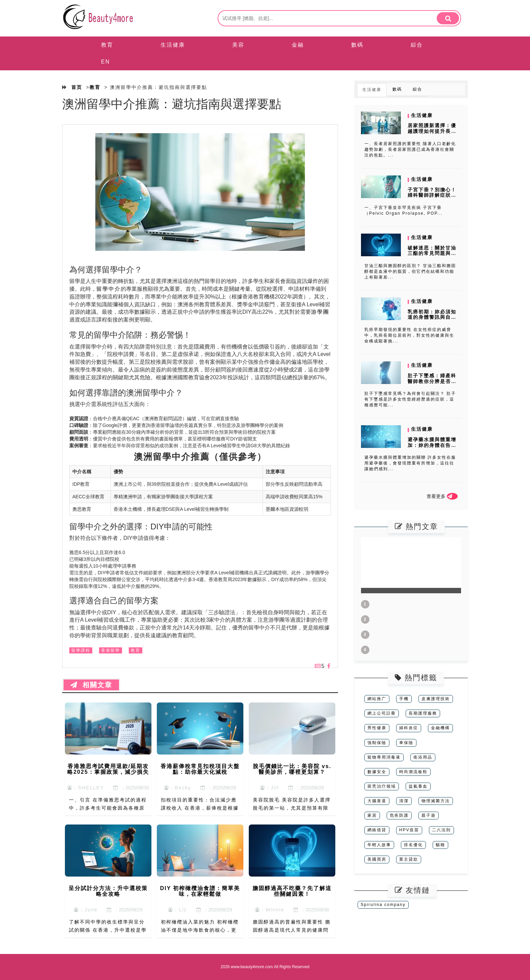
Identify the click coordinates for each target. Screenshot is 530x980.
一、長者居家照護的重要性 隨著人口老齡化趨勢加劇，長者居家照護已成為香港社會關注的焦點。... (410, 149)
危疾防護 (399, 815)
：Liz (177, 910)
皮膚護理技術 (436, 699)
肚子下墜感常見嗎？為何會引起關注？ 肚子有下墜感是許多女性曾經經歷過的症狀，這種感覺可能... (410, 399)
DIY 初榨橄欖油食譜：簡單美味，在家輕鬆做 (200, 891)
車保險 (406, 743)
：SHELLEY (86, 788)
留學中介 (109, 289)
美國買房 (377, 859)
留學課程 (81, 650)
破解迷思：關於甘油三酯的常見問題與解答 (432, 254)
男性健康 (377, 728)
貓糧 (440, 845)
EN (105, 62)
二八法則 (441, 830)
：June (86, 910)
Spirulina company (383, 905)
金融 (298, 45)
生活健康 (173, 45)
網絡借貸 (377, 830)
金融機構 (440, 728)
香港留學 (111, 650)
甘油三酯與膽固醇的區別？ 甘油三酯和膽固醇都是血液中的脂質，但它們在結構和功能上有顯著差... (410, 271)
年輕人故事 (379, 845)
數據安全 (377, 772)
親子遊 (429, 815)
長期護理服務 (423, 713)
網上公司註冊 (382, 713)
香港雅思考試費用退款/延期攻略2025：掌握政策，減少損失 (108, 769)
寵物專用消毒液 (384, 757)
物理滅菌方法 (436, 801)
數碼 (357, 45)
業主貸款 (409, 859)
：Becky (177, 788)
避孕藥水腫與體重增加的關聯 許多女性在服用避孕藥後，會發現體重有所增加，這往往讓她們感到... (410, 463)
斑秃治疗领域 (382, 786)
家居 (372, 815)
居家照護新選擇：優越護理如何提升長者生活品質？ (432, 131)
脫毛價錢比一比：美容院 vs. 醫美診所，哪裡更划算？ (292, 769)
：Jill (269, 788)
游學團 (320, 312)
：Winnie (270, 910)
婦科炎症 (409, 728)
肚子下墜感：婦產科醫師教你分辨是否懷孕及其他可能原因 (432, 381)
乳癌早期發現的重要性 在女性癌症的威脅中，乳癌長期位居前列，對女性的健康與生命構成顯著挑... (409, 335)
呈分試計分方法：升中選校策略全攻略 (108, 891)
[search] (448, 18)
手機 (404, 699)
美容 (238, 45)
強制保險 (377, 743)
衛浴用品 (423, 757)
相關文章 (91, 685)
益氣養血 (418, 786)
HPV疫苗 (409, 830)
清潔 (404, 801)
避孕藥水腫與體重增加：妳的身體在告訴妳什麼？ (432, 445)
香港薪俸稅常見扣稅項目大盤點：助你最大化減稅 (200, 769)
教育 (107, 45)
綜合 (417, 45)
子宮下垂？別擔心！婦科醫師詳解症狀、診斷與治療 (432, 195)
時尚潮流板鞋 (413, 772)
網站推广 (377, 699)
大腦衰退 (377, 801)
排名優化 (413, 845)
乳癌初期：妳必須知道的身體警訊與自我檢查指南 (432, 317)
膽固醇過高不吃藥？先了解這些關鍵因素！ (292, 891)
